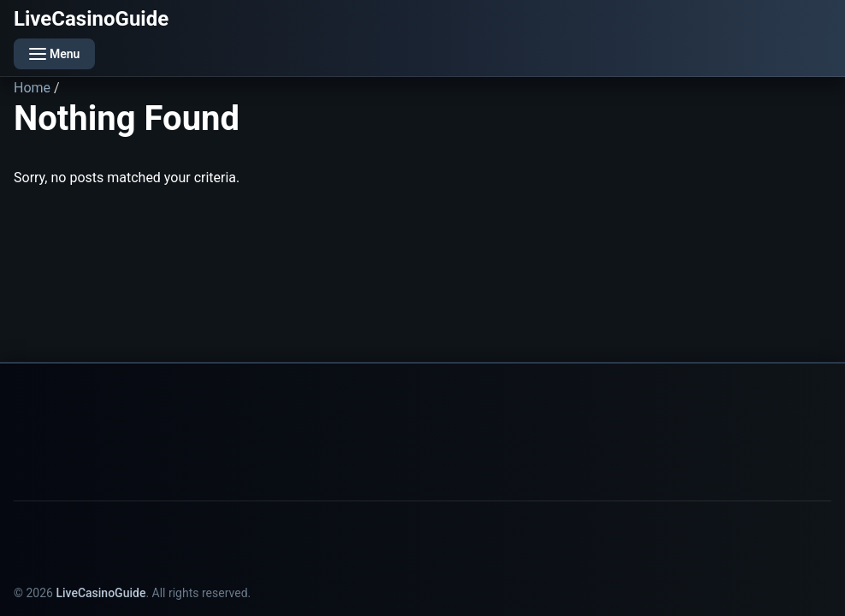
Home (32, 88)
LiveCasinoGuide (91, 19)
